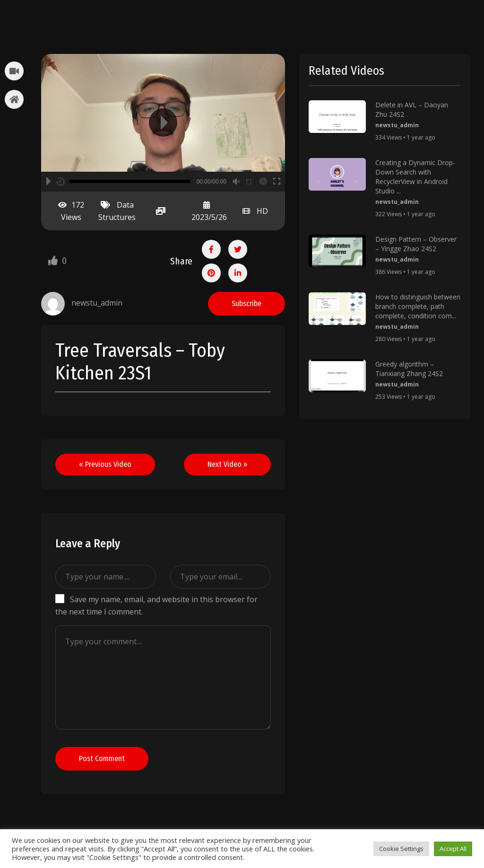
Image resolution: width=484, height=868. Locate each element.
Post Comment (102, 758)
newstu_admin (397, 125)
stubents (50, 19)
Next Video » (227, 464)
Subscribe (246, 303)
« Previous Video (105, 464)
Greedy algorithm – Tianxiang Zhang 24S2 (409, 369)
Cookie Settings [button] (401, 849)
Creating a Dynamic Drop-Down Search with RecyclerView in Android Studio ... (415, 177)
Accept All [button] (453, 849)
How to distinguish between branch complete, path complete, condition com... (418, 306)
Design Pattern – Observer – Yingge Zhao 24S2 (416, 244)
